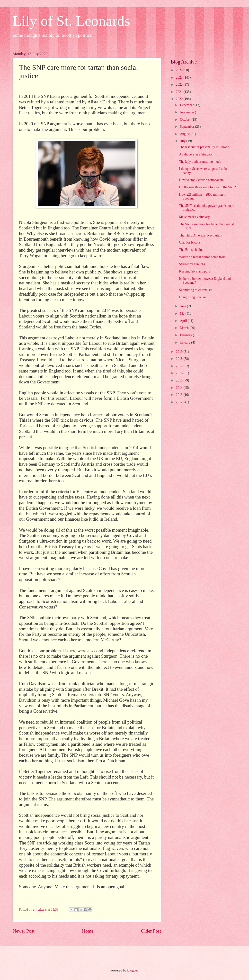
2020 (180, 99)
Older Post (151, 931)
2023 (180, 77)
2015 (180, 380)
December (187, 105)
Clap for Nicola (189, 242)
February (186, 335)
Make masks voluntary (194, 217)
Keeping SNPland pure (194, 271)
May (183, 313)
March (185, 328)
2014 (180, 388)
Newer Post (24, 931)
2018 (180, 359)
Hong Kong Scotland (193, 297)
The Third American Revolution (200, 235)
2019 (180, 352)
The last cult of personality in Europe (204, 147)
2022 (180, 85)
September (187, 127)
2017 (180, 366)
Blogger (133, 970)
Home (88, 931)
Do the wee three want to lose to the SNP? (207, 187)
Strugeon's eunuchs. (192, 264)
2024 (180, 70)
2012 (180, 402)
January (186, 342)
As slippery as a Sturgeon (196, 154)
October (186, 120)
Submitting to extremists (196, 290)
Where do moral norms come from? (203, 257)
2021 (180, 92)
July (183, 141)
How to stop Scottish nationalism (201, 180)
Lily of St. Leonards (71, 21)
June (183, 306)
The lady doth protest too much (200, 162)
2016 (180, 373)
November (187, 112)
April (184, 321)
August (185, 134)
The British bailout (192, 250)
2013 (180, 395)
